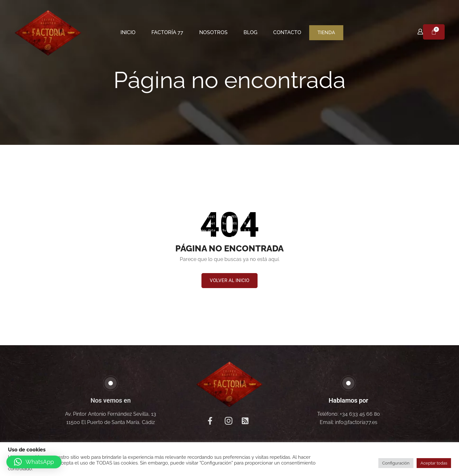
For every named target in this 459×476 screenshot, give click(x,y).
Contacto (287, 32)
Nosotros (213, 32)
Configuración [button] (396, 463)
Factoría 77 (167, 32)
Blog (250, 32)
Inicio (128, 32)
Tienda (326, 33)
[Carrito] (434, 32)
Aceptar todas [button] (434, 463)
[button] (229, 281)
